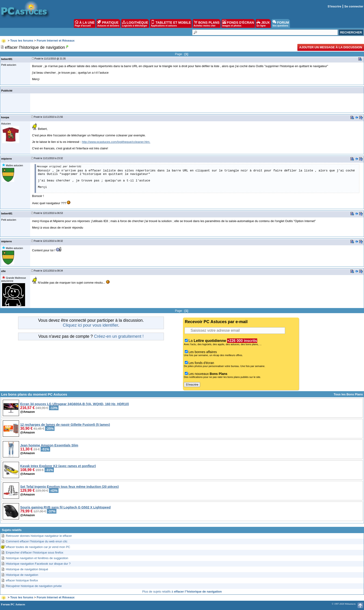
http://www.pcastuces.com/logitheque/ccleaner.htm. (116, 142)
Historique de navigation (22, 575)
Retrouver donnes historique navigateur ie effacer (39, 536)
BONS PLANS (207, 23)
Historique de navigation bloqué (27, 569)
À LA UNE (85, 23)
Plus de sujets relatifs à (182, 592)
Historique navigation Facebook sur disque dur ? (38, 564)
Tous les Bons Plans (348, 394)
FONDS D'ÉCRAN (238, 23)
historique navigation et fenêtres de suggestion (37, 558)
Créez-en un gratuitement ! (119, 336)
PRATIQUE (108, 23)
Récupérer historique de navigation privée (34, 586)
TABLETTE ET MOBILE (171, 23)
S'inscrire (334, 6)
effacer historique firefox (22, 580)
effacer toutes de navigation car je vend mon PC (38, 547)
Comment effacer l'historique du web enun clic (37, 541)
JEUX (263, 23)
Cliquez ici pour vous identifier (90, 325)
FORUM (281, 23)
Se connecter (354, 6)
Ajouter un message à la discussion (331, 47)
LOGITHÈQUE (135, 23)
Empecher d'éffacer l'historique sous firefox (35, 553)
